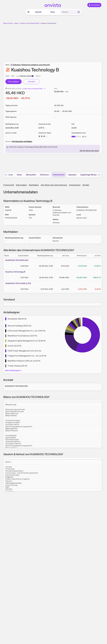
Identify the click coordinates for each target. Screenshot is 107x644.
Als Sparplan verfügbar (22, 141)
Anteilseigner (75, 185)
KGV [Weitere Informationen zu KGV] (73, 124)
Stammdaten (21, 185)
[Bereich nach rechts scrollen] (99, 175)
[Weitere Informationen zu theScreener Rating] (43, 137)
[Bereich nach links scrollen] (6, 175)
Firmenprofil (9, 185)
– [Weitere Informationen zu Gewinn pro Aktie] (6, 137)
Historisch (44, 175)
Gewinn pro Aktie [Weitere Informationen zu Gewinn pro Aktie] (11, 133)
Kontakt (86, 185)
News (19, 175)
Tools (52, 12)
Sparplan (72, 175)
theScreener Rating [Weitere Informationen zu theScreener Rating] (45, 133)
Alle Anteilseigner (13, 370)
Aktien (16, 23)
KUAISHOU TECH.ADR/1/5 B (18, 283)
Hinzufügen (14, 82)
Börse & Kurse (8, 23)
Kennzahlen (31, 175)
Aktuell (38, 12)
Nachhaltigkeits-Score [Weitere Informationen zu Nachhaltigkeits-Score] (79, 133)
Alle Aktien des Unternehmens (54, 185)
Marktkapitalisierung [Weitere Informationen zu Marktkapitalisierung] (12, 124)
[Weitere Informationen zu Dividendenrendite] (41, 128)
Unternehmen (59, 175)
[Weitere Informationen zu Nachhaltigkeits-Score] (79, 137)
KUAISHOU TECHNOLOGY (17, 260)
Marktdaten (34, 185)
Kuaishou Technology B (48, 23)
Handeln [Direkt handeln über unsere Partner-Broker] (32, 82)
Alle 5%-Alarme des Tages (89, 151)
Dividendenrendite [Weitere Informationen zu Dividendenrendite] (45, 124)
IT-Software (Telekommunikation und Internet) (30, 65)
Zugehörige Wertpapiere (91, 175)
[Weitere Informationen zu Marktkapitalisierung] (12, 128)
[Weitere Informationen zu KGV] (74, 128)
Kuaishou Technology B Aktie (30, 23)
